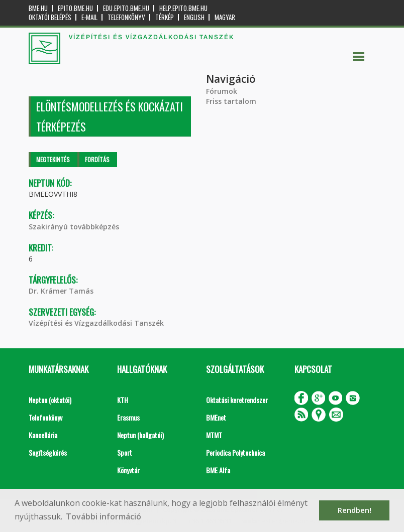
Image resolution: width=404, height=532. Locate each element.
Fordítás (97, 159)
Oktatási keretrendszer (237, 400)
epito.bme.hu (75, 8)
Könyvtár (128, 470)
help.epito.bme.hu (183, 8)
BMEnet (216, 417)
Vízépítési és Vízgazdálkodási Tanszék (96, 323)
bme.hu (38, 8)
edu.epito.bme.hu (126, 8)
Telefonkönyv (126, 17)
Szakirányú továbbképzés (74, 227)
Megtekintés (53, 159)
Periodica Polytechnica (235, 452)
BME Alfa (218, 470)
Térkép (165, 17)
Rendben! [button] (355, 510)
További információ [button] (104, 516)
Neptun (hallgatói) (140, 435)
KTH (123, 400)
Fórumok (222, 91)
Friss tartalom (231, 101)
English (194, 17)
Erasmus (128, 417)
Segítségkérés (48, 452)
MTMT (214, 435)
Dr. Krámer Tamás (61, 291)
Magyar (225, 17)
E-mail (89, 17)
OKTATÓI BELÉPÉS (50, 17)
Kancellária (43, 435)
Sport (125, 452)
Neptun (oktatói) (50, 400)
